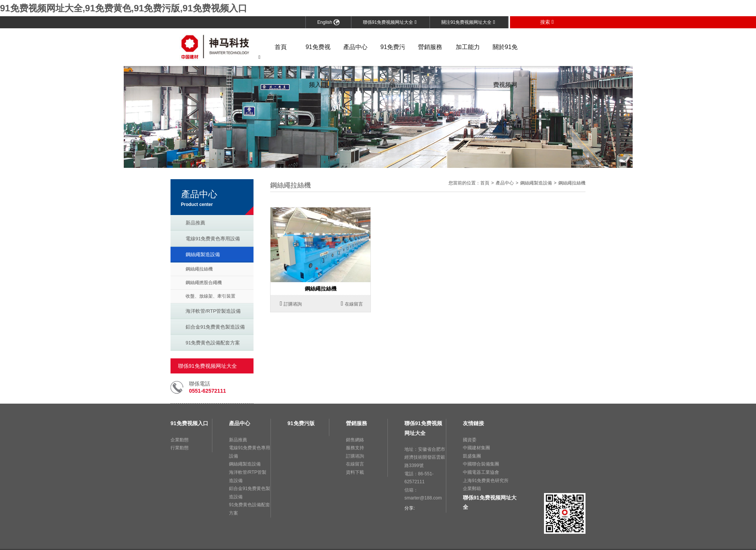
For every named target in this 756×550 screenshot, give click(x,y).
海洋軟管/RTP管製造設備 (213, 311)
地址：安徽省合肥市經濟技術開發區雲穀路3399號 (425, 457)
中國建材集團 (476, 448)
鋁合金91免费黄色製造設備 (215, 327)
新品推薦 (195, 223)
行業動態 (180, 448)
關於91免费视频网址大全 (505, 55)
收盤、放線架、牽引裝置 (211, 296)
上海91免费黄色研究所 (486, 481)
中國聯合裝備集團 (481, 464)
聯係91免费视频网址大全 (390, 22)
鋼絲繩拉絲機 (199, 269)
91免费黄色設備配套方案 (213, 343)
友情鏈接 (473, 423)
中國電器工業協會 (481, 472)
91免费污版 (393, 55)
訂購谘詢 (291, 304)
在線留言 (352, 304)
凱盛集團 (472, 456)
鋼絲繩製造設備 (203, 254)
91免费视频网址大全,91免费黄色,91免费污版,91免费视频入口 (124, 8)
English (328, 22)
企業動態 (180, 440)
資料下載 (355, 472)
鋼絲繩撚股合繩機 (204, 283)
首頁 (281, 47)
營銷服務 (430, 47)
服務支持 (355, 448)
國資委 (470, 440)
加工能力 (468, 47)
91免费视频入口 (318, 55)
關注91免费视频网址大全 (468, 22)
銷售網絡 (355, 440)
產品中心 (355, 47)
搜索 (547, 22)
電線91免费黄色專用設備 (213, 239)
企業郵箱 (472, 489)
